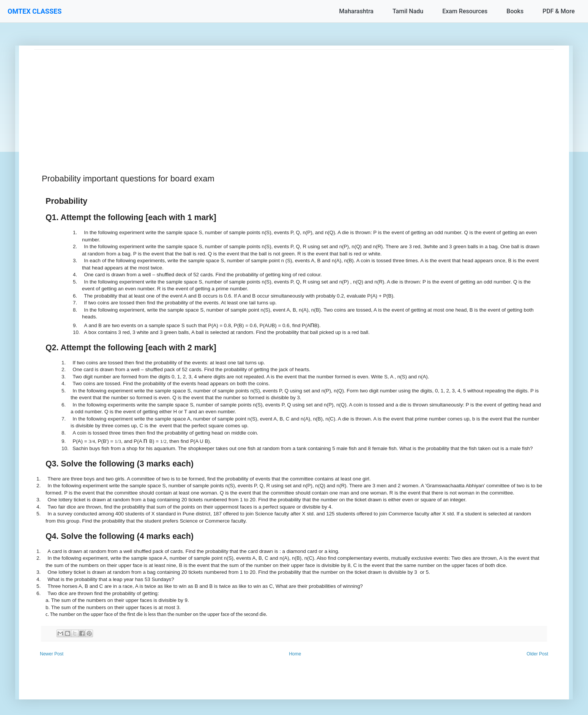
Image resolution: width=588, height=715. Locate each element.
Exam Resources (465, 11)
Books (515, 11)
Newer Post (52, 654)
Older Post (537, 654)
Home (295, 654)
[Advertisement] (262, 103)
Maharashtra (356, 11)
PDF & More (559, 11)
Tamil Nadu (408, 11)
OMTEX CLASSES (35, 11)
